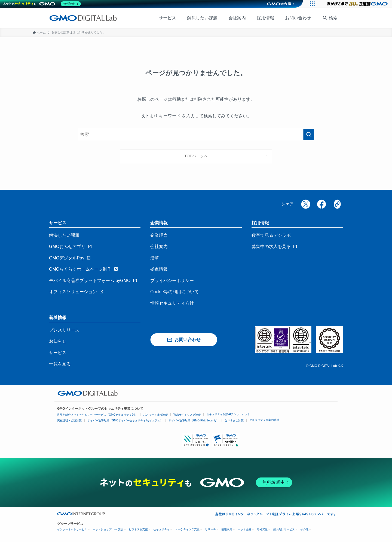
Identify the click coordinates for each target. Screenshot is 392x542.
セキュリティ (161, 529)
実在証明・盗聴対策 (69, 420)
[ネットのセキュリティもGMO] (42, 4)
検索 (333, 18)
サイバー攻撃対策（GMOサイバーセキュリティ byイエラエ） (125, 420)
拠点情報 (159, 269)
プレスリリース (64, 330)
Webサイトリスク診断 (187, 415)
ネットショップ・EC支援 (108, 529)
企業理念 (159, 235)
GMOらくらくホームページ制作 (80, 269)
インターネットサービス (72, 529)
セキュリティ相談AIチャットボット (228, 414)
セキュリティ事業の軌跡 (264, 420)
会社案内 (237, 18)
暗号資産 (262, 529)
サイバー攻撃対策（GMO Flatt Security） (194, 420)
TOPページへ (196, 156)
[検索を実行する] (309, 134)
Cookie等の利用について (174, 292)
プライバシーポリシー (172, 281)
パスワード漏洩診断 (155, 415)
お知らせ (58, 341)
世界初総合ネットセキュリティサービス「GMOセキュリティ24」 (97, 415)
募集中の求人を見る (271, 246)
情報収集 (227, 529)
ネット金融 (244, 529)
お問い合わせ (298, 18)
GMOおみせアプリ (67, 246)
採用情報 (265, 18)
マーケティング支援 (187, 529)
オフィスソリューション (73, 292)
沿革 (155, 258)
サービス (167, 18)
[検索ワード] (196, 134)
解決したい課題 (202, 18)
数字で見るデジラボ (271, 235)
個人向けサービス (284, 529)
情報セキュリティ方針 (172, 303)
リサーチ (210, 529)
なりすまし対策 (234, 420)
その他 (304, 529)
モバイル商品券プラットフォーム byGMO (90, 281)
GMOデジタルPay (67, 258)
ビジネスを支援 (138, 529)
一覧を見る (60, 364)
